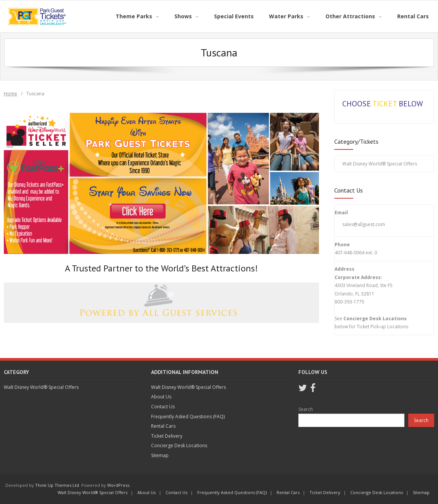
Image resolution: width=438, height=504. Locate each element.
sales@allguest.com (364, 224)
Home (10, 94)
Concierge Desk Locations (179, 445)
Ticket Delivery (167, 436)
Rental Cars (163, 426)
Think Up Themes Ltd (57, 485)
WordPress (118, 485)
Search (306, 409)
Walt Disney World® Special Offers (380, 164)
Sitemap (160, 455)
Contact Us (163, 407)
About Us (161, 397)
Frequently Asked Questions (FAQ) (188, 417)
